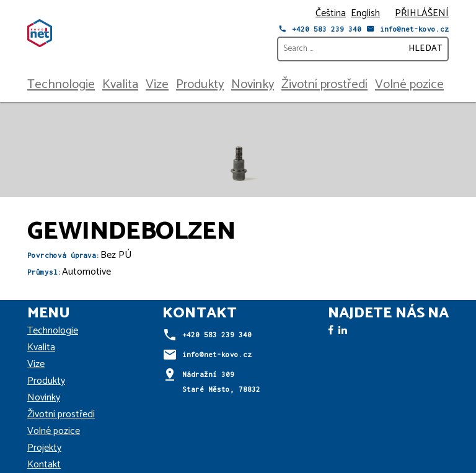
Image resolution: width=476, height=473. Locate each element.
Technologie (61, 84)
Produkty (200, 84)
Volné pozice (409, 84)
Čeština (331, 13)
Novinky (253, 84)
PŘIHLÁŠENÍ (422, 13)
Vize (157, 84)
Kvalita (120, 84)
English (365, 13)
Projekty (44, 448)
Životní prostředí (324, 84)
